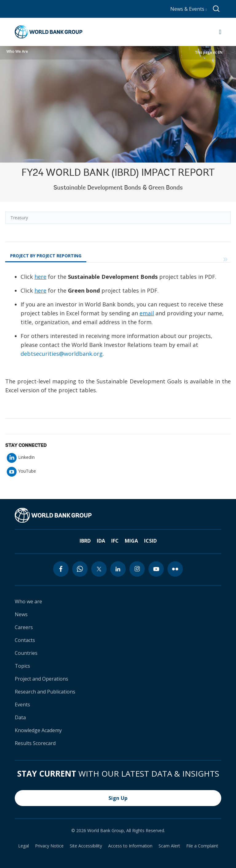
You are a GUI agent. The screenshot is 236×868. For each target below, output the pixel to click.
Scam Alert (169, 846)
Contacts (25, 640)
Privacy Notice (49, 846)
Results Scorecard (35, 743)
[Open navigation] (220, 32)
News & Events (189, 9)
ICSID (150, 541)
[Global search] (216, 9)
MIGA (131, 541)
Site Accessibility (86, 846)
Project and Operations (41, 679)
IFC (115, 541)
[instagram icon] (137, 569)
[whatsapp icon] (80, 569)
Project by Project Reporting (46, 256)
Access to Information (130, 846)
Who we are (28, 601)
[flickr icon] (175, 569)
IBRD (85, 541)
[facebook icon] (61, 569)
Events (22, 705)
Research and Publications (45, 692)
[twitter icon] (99, 569)
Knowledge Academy (38, 730)
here (40, 277)
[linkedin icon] (118, 569)
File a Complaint (202, 846)
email (147, 313)
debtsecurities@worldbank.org (62, 354)
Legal (24, 846)
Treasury (19, 218)
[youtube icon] (156, 569)
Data (20, 717)
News (21, 614)
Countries (26, 653)
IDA (101, 541)
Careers (24, 627)
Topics (22, 666)
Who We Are (17, 51)
